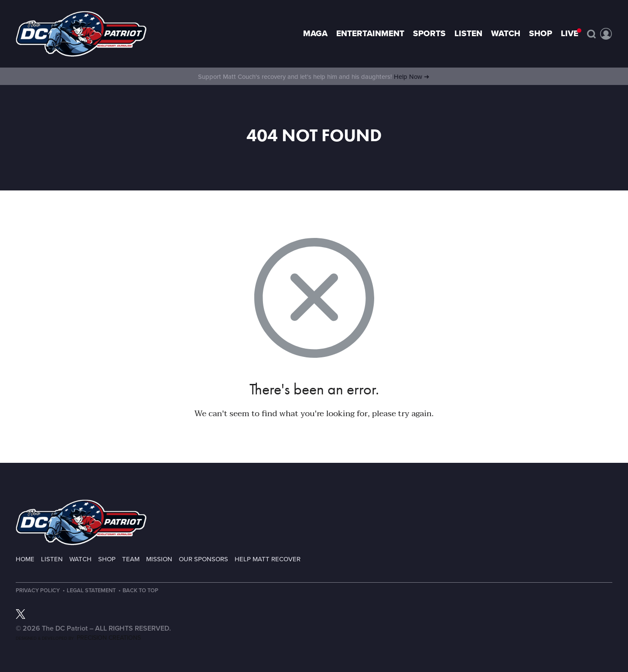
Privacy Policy (38, 591)
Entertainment (370, 34)
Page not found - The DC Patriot (81, 34)
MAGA (315, 34)
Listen (468, 34)
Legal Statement (92, 591)
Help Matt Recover (268, 559)
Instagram (35, 614)
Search (591, 34)
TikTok (50, 614)
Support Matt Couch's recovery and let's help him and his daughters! (314, 77)
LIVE (570, 34)
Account (606, 34)
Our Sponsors (203, 559)
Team (131, 559)
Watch (506, 34)
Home (25, 559)
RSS (65, 614)
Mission (159, 559)
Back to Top (143, 591)
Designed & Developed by (78, 638)
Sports (429, 34)
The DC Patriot (81, 522)
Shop (541, 34)
